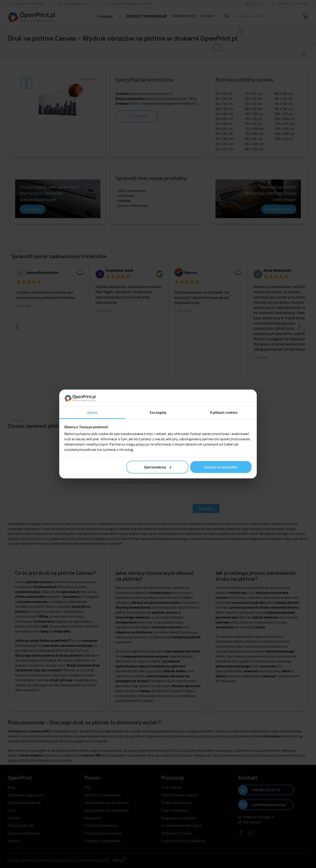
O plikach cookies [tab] (224, 412)
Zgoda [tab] (92, 412)
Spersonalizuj (158, 467)
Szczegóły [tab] (158, 412)
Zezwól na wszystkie (221, 467)
